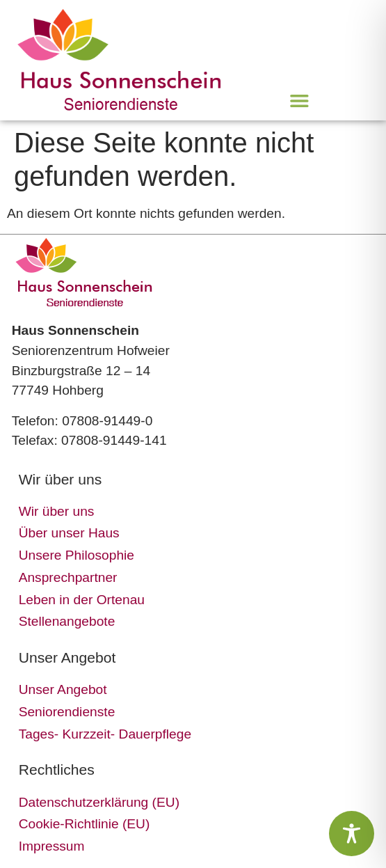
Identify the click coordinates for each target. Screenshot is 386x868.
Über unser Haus (69, 533)
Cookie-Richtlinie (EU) (85, 824)
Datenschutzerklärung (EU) (99, 802)
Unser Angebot (63, 689)
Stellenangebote (67, 621)
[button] (299, 101)
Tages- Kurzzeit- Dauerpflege (105, 734)
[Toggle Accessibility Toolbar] (352, 834)
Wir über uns (57, 511)
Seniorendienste (67, 712)
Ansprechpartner (68, 577)
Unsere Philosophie (77, 555)
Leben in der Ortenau (82, 600)
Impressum (52, 846)
